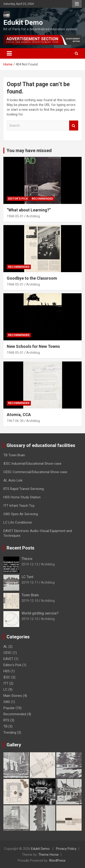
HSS (7, 671)
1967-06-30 (15, 421)
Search (74, 126)
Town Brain (30, 595)
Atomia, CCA (19, 415)
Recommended (42, 199)
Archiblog (33, 216)
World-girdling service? (40, 613)
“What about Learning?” (29, 210)
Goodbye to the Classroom (32, 278)
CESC (8, 653)
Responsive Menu (77, 4)
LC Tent (27, 577)
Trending (10, 733)
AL (5, 647)
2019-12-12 (30, 564)
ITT (6, 683)
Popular (9, 708)
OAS (7, 702)
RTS (6, 720)
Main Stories (13, 696)
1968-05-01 (15, 216)
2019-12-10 (30, 601)
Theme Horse (49, 855)
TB (5, 726)
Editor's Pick (18, 199)
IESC (7, 677)
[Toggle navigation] (9, 53)
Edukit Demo (23, 22)
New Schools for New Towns (33, 346)
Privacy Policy (66, 849)
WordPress (57, 860)
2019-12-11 (30, 582)
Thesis (27, 559)
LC (5, 690)
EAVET (8, 659)
